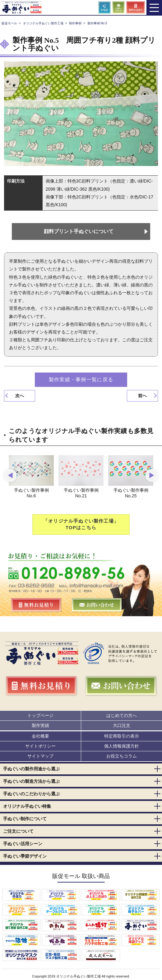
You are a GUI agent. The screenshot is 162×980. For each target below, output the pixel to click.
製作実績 (40, 725)
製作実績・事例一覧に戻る (81, 380)
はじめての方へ (122, 715)
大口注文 (122, 725)
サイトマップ (40, 756)
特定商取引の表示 (122, 736)
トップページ (40, 715)
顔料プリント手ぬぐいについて (79, 231)
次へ (20, 396)
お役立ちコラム (122, 756)
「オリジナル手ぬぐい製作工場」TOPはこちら (81, 524)
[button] (10, 475)
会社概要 (40, 736)
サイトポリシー (40, 746)
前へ (142, 396)
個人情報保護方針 (122, 746)
